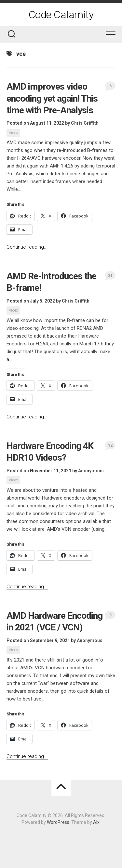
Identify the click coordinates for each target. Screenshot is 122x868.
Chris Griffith (85, 123)
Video (13, 133)
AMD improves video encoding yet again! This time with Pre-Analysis (52, 98)
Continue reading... (27, 247)
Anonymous (91, 471)
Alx (96, 822)
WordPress (58, 822)
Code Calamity (61, 15)
